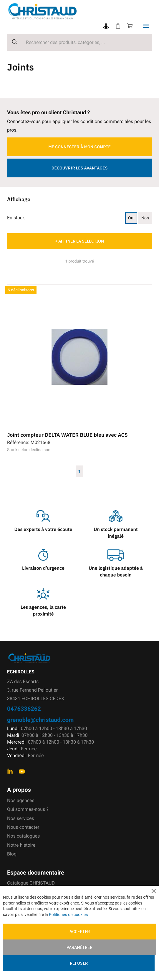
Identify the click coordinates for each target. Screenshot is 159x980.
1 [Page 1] (79, 471)
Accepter (80, 932)
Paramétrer (79, 947)
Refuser (79, 963)
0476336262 (24, 708)
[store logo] (68, 11)
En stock (16, 218)
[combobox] (79, 43)
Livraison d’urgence (43, 568)
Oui (131, 218)
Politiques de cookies (68, 915)
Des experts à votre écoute (43, 529)
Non (145, 218)
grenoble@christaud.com (40, 720)
